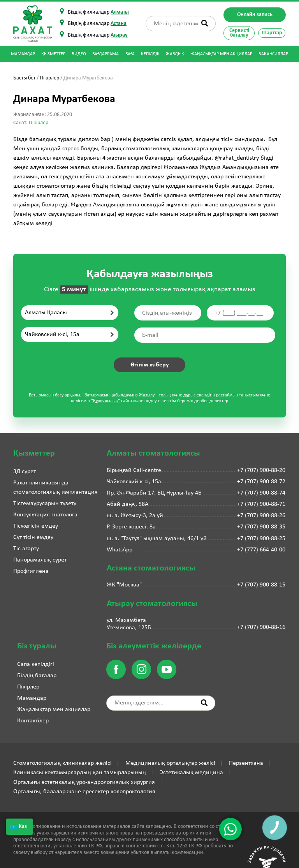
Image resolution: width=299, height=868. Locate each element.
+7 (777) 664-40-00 (261, 550)
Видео (79, 54)
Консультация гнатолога (45, 515)
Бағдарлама (106, 54)
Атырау (119, 35)
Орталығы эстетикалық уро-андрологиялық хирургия (84, 782)
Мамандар (23, 54)
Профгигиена (31, 571)
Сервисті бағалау (239, 33)
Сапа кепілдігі (36, 664)
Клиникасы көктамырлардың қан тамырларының (80, 773)
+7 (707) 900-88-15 (261, 585)
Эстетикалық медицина (191, 773)
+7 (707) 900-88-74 (261, 493)
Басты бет (24, 78)
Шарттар (272, 33)
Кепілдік (150, 54)
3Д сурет (25, 472)
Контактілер (33, 721)
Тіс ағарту (26, 549)
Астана (119, 24)
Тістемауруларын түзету (45, 504)
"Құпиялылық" (106, 401)
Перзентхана (246, 763)
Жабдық (175, 54)
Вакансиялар (273, 54)
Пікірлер (49, 78)
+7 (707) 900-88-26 (261, 516)
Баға (130, 54)
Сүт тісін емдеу (33, 537)
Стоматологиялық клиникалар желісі (62, 763)
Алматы (120, 12)
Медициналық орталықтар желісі (170, 763)
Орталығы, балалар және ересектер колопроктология (84, 792)
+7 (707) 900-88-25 (261, 539)
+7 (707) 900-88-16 (261, 627)
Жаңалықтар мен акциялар (221, 54)
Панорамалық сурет (40, 560)
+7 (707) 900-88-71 (261, 504)
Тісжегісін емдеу (36, 526)
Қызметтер (53, 54)
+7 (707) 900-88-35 (261, 527)
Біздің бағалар (37, 676)
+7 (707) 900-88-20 (261, 470)
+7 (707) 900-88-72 (261, 482)
